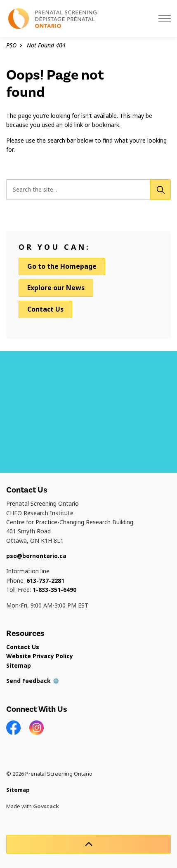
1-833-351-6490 (54, 590)
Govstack (46, 806)
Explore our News (56, 288)
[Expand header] (165, 19)
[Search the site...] (88, 190)
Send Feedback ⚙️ (33, 681)
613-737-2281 (45, 581)
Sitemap (19, 666)
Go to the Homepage (62, 267)
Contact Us (45, 309)
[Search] (160, 190)
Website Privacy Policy (40, 656)
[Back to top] (88, 844)
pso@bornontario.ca (36, 556)
